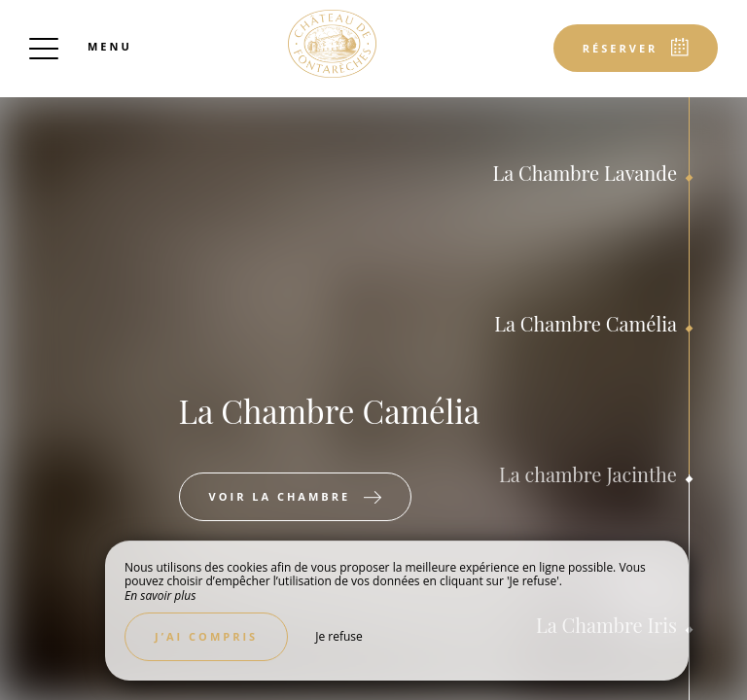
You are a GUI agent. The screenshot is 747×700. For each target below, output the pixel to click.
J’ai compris (206, 636)
